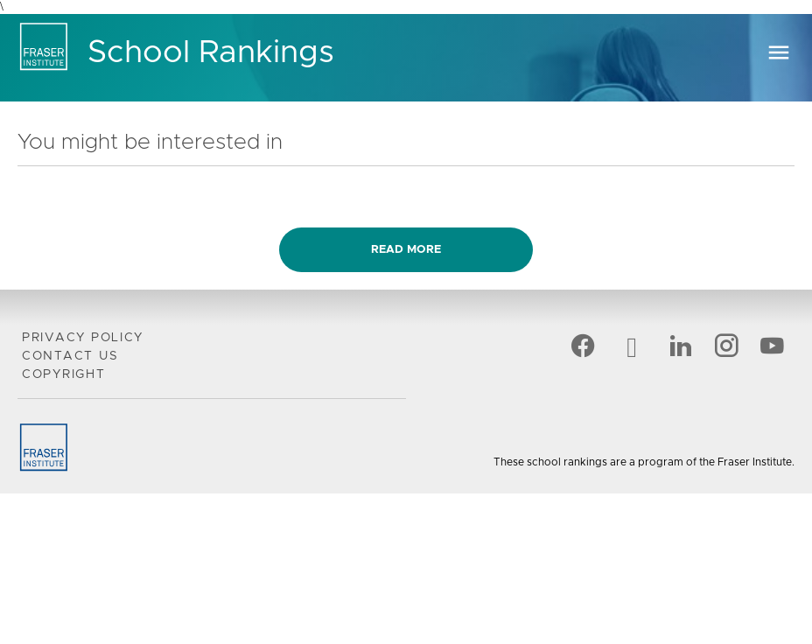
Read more (406, 250)
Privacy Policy (83, 338)
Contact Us (70, 356)
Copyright (64, 374)
